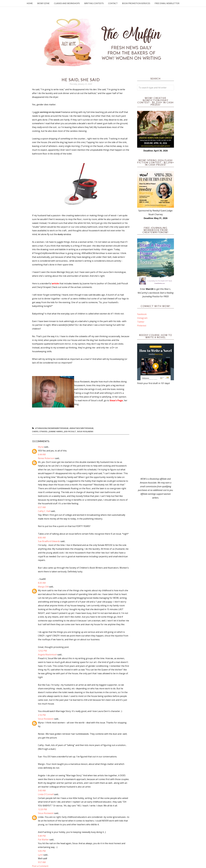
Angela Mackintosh (47, 655)
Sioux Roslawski (85, 431)
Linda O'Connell (46, 794)
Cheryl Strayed (40, 431)
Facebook (142, 314)
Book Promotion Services (136, 3)
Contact (113, 3)
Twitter (141, 322)
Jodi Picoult (70, 431)
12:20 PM (42, 809)
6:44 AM (42, 454)
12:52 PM (42, 651)
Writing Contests (94, 3)
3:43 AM (42, 791)
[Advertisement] (156, 431)
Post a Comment (40, 866)
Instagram (142, 318)
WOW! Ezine (43, 3)
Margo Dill (43, 587)
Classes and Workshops (67, 3)
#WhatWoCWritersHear (81, 428)
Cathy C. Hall (44, 511)
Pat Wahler (43, 840)
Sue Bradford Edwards (49, 541)
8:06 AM (42, 538)
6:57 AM (42, 507)
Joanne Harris (56, 431)
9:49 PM (42, 836)
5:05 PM (42, 851)
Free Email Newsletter (167, 3)
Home (30, 3)
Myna (41, 447)
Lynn (40, 855)
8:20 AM (42, 583)
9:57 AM (42, 862)
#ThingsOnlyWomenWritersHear (52, 428)
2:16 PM (42, 715)
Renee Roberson (46, 458)
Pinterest (142, 326)
